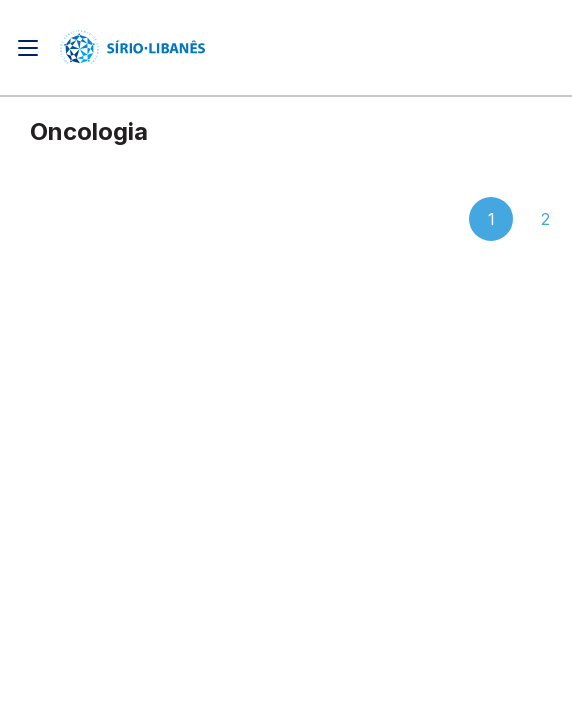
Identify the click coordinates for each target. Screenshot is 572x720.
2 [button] (545, 219)
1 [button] (491, 219)
